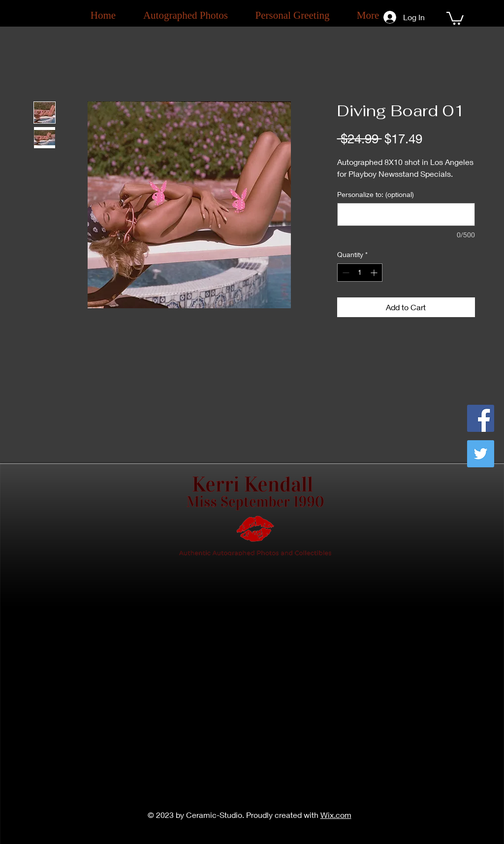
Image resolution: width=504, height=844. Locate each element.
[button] (455, 17)
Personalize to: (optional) (376, 194)
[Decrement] (345, 273)
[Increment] (375, 273)
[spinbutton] (360, 273)
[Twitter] (481, 454)
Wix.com (336, 815)
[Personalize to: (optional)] (406, 214)
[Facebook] (481, 418)
